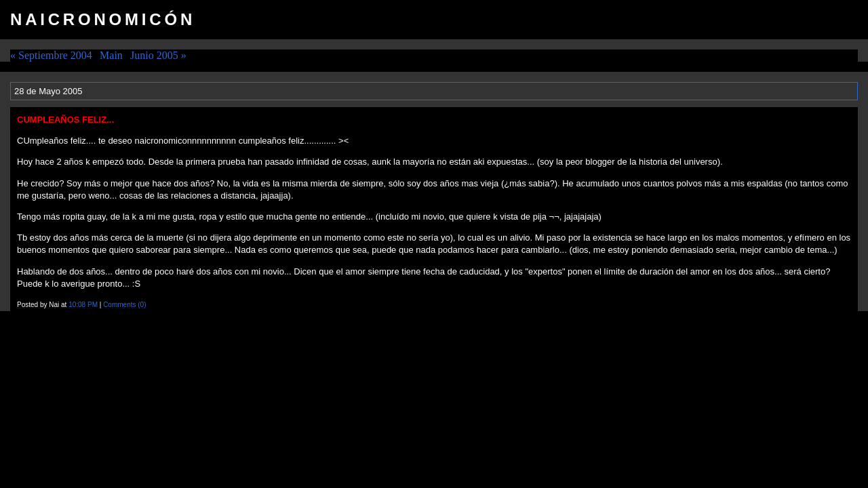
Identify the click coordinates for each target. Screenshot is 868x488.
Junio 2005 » (158, 55)
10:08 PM (83, 305)
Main (111, 55)
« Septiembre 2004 (51, 55)
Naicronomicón (103, 19)
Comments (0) (124, 305)
